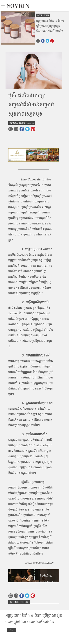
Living (11, 630)
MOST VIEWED (43, 15)
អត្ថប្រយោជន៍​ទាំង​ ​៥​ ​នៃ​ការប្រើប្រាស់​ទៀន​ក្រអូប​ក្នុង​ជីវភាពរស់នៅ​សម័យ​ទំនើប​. (34, 619)
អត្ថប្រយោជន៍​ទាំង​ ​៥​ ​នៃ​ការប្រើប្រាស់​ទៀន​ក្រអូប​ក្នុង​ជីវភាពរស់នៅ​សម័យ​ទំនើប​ (50, 26)
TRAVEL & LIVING (17, 123)
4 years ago (30, 123)
